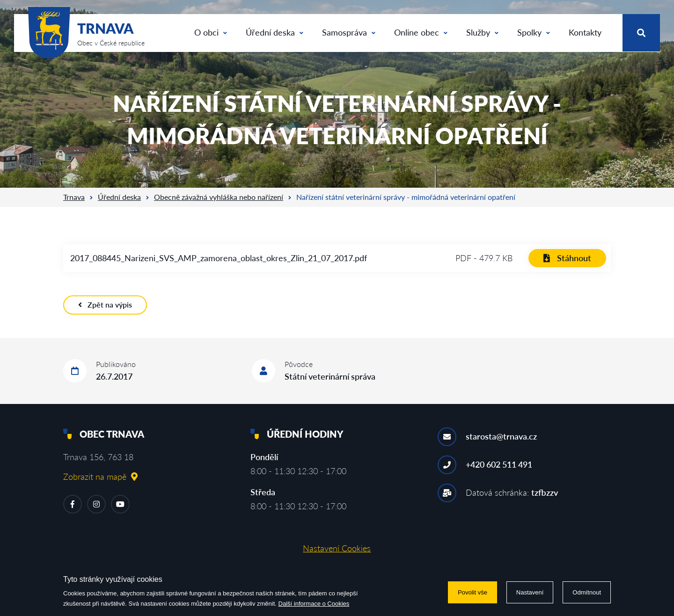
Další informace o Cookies (314, 604)
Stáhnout (567, 258)
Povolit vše (473, 592)
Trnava (74, 197)
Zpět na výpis (105, 304)
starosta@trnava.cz (501, 436)
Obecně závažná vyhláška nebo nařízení (219, 197)
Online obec (421, 32)
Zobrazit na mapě (100, 477)
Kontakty (585, 32)
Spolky (534, 32)
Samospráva (349, 32)
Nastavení (530, 592)
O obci (211, 32)
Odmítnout (587, 592)
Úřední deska (275, 32)
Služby (482, 32)
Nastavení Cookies (337, 548)
